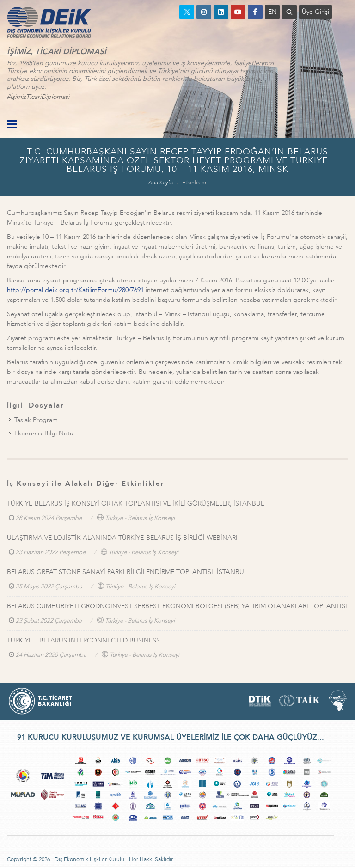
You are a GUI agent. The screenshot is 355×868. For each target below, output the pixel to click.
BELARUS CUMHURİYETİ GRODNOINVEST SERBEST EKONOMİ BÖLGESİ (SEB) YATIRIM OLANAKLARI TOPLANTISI (177, 606)
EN (272, 12)
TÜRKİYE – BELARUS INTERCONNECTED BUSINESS (83, 640)
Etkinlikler (194, 183)
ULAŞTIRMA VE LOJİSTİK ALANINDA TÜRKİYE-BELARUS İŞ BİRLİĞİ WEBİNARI (122, 538)
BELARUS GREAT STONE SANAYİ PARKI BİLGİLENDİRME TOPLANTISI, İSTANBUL (127, 572)
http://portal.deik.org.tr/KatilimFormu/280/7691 (75, 290)
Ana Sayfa (161, 183)
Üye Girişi (315, 12)
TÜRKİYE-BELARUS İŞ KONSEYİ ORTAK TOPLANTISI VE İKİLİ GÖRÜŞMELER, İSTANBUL (135, 504)
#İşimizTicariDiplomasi (38, 97)
